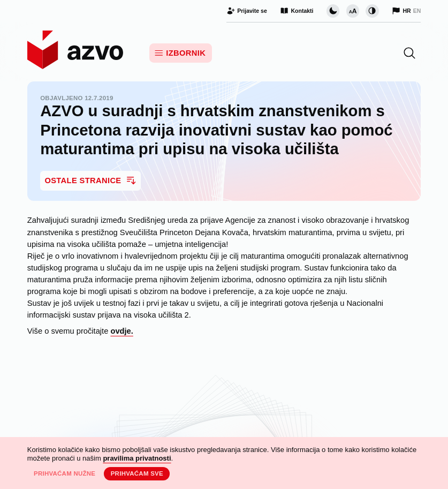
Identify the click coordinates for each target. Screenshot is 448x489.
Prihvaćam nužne (64, 473)
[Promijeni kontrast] (372, 11)
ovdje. (122, 331)
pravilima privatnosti (137, 458)
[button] (409, 53)
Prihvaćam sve (137, 473)
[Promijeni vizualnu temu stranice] (333, 11)
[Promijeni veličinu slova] (353, 11)
